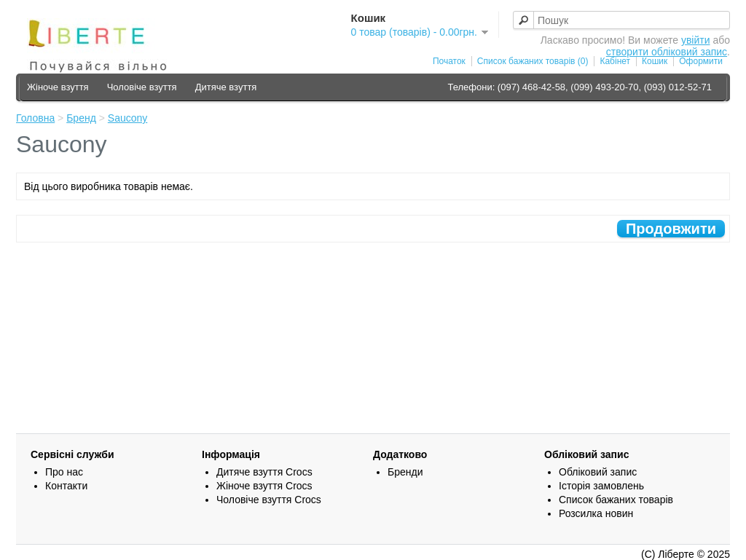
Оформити (701, 61)
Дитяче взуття (226, 87)
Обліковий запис (598, 472)
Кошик (655, 61)
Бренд (81, 118)
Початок (449, 61)
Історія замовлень (601, 486)
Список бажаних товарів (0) (533, 61)
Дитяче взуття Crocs (264, 472)
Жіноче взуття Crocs (264, 486)
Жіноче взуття (58, 87)
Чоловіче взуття (142, 87)
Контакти (66, 486)
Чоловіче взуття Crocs (269, 500)
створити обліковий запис (667, 52)
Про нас (64, 472)
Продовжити (671, 229)
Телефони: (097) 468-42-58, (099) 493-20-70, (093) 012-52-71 (580, 87)
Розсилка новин (596, 513)
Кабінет (615, 61)
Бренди (405, 472)
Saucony (127, 118)
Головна (35, 118)
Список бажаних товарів (616, 500)
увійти (696, 40)
